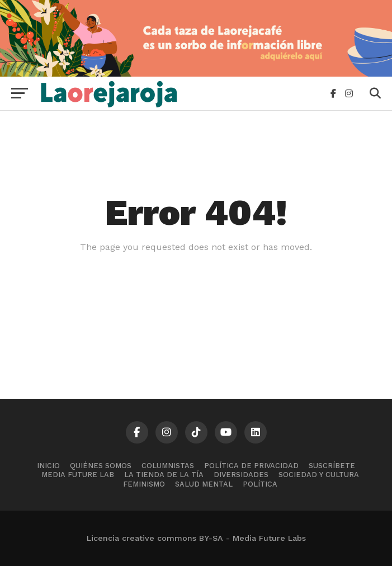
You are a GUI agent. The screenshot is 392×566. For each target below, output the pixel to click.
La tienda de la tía (164, 475)
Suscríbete (332, 466)
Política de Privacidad (251, 466)
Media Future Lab (78, 475)
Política (260, 484)
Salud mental (204, 484)
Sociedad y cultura (319, 475)
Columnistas (168, 466)
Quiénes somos (101, 466)
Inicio (48, 466)
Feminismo (144, 484)
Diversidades (241, 475)
